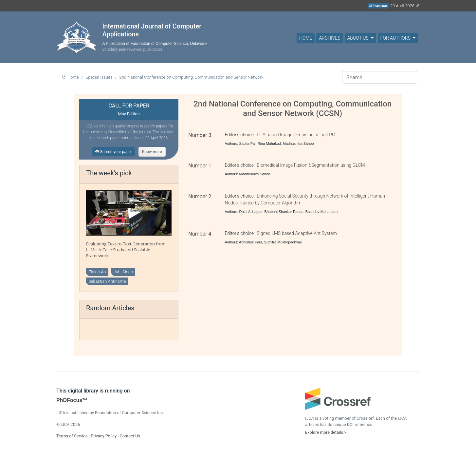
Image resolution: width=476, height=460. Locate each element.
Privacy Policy (104, 436)
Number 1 (200, 166)
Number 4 (200, 234)
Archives (330, 38)
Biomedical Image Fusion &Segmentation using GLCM (311, 165)
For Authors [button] (396, 38)
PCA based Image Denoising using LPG (296, 135)
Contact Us (130, 436)
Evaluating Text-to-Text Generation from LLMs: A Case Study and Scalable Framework (126, 250)
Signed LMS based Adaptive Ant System (297, 233)
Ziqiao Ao (97, 272)
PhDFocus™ (72, 400)
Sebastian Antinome (107, 281)
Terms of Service (72, 436)
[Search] (380, 77)
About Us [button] (358, 38)
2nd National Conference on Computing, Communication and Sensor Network (191, 77)
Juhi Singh (123, 272)
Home (306, 38)
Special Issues (99, 77)
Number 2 (200, 196)
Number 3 (200, 135)
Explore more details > (326, 432)
